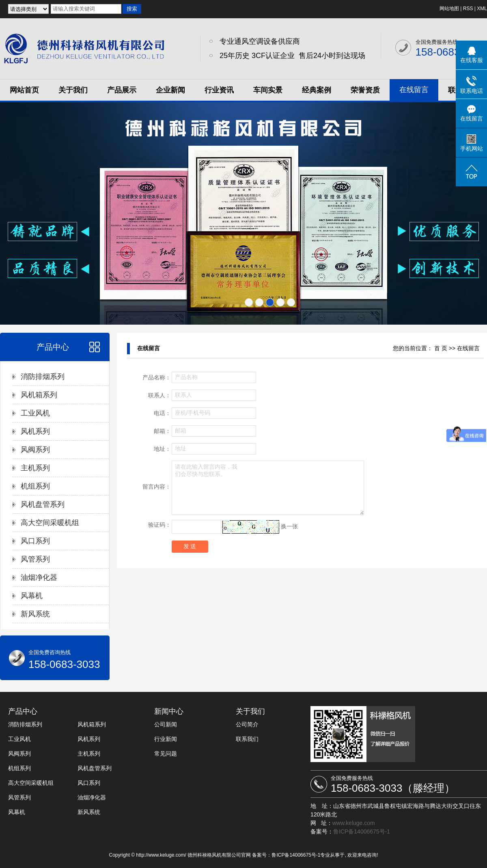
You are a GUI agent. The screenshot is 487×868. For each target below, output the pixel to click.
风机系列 (35, 431)
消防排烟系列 (43, 377)
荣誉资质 (365, 90)
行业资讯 (219, 90)
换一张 (289, 526)
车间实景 (268, 90)
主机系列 (35, 468)
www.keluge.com (354, 823)
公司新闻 (166, 724)
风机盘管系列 (43, 504)
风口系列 (35, 541)
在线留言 (414, 90)
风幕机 (32, 596)
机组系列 (35, 486)
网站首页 (24, 90)
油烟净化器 (39, 577)
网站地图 (449, 9)
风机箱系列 (39, 395)
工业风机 (35, 413)
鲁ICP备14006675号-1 (362, 831)
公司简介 (247, 724)
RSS (468, 9)
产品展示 (122, 90)
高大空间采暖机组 (50, 523)
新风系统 (35, 614)
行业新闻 (166, 739)
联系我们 (247, 739)
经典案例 (317, 90)
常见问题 (166, 754)
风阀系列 (35, 450)
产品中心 (53, 347)
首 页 (441, 348)
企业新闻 (170, 90)
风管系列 (35, 559)
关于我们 (73, 90)
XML (482, 9)
